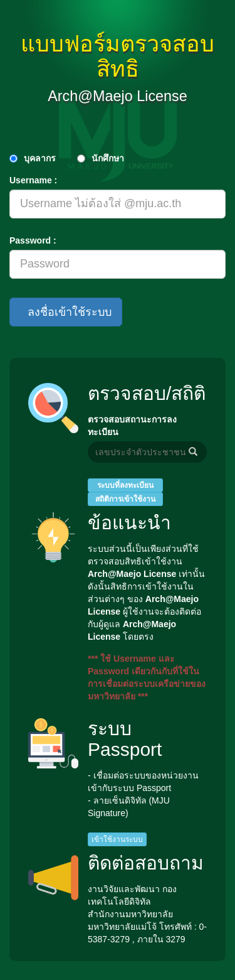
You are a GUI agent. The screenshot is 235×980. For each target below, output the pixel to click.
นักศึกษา (108, 158)
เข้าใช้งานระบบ (117, 839)
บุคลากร (40, 158)
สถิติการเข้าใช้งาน (125, 499)
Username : (33, 180)
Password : (33, 240)
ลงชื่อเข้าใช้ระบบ (66, 312)
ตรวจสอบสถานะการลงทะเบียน (132, 426)
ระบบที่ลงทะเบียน (125, 485)
